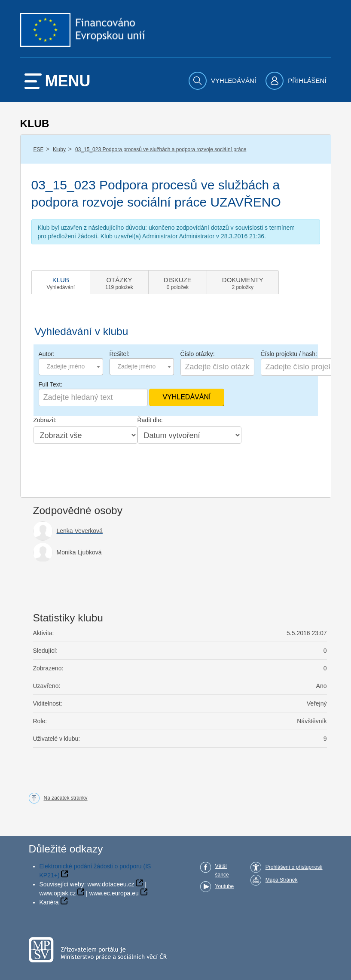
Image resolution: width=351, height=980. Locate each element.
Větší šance (222, 870)
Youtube (225, 886)
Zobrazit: (45, 420)
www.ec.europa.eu (114, 893)
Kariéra (49, 902)
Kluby (59, 149)
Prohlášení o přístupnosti (294, 867)
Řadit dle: (150, 420)
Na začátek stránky (66, 798)
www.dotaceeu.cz (111, 884)
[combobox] (71, 367)
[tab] (61, 282)
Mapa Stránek (282, 880)
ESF (38, 149)
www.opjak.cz (58, 893)
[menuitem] (223, 81)
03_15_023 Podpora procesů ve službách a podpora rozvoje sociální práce (161, 149)
